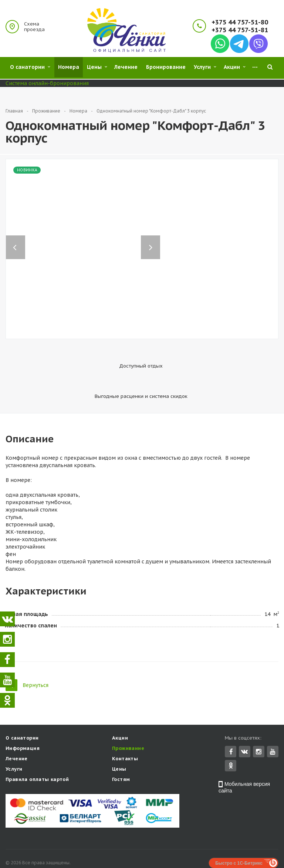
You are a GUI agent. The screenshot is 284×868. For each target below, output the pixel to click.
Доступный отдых (96, 366)
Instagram (259, 729)
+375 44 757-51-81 (240, 30)
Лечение (17, 736)
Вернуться (27, 661)
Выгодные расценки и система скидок (186, 369)
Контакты (125, 736)
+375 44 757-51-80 (240, 22)
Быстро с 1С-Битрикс (239, 840)
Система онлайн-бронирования (47, 83)
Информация (23, 725)
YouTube (273, 729)
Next (154, 240)
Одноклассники (231, 742)
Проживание (128, 725)
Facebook (231, 729)
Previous (16, 240)
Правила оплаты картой (37, 756)
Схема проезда (34, 27)
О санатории (22, 715)
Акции (120, 715)
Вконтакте (244, 728)
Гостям (121, 756)
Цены (119, 746)
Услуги (14, 746)
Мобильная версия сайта (244, 764)
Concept (262, 850)
